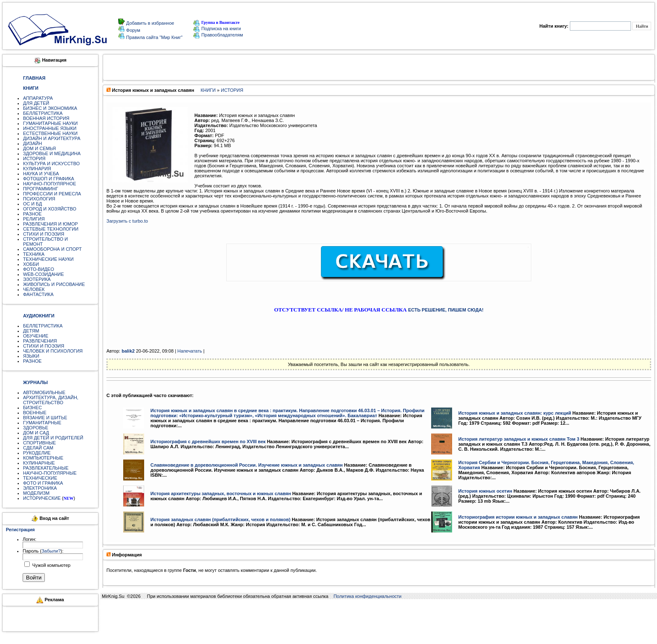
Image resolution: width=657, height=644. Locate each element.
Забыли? (51, 551)
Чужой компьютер (51, 565)
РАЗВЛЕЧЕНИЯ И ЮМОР (50, 224)
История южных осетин (485, 491)
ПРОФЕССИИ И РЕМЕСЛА (52, 194)
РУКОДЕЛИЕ (37, 453)
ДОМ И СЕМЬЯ (39, 148)
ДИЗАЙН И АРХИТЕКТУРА (52, 138)
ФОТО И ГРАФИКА (43, 483)
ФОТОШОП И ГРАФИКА (49, 179)
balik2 (128, 351)
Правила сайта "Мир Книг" (154, 37)
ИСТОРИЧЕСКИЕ (42, 498)
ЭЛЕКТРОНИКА (40, 488)
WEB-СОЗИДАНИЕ (44, 274)
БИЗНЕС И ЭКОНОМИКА (50, 108)
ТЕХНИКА (34, 254)
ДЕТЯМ (31, 331)
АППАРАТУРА (38, 98)
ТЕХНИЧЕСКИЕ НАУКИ (48, 259)
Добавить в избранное (150, 23)
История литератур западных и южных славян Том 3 (519, 439)
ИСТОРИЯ (34, 158)
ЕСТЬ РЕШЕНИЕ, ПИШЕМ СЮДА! (446, 310)
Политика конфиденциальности (367, 596)
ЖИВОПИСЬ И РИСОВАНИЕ (54, 284)
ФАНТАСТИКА (38, 294)
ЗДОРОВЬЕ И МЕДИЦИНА (52, 153)
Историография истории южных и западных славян (518, 517)
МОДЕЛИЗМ (36, 493)
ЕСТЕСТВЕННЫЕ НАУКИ (50, 133)
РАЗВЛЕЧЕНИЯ (40, 341)
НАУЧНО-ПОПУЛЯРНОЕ (50, 184)
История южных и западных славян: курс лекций (515, 413)
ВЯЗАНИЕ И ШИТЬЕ (45, 418)
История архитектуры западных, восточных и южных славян (221, 493)
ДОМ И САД (36, 433)
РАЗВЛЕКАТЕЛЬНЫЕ (46, 468)
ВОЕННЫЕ (35, 413)
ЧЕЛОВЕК (34, 289)
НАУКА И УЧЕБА (41, 174)
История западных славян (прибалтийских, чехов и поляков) (220, 519)
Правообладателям (218, 35)
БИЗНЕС (32, 408)
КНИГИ (208, 90)
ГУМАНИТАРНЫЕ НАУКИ (50, 123)
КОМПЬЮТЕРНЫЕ (43, 458)
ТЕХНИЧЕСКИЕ (40, 478)
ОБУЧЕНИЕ (36, 336)
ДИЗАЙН (32, 143)
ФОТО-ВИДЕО (39, 269)
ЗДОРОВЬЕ (36, 428)
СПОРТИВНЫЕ (39, 443)
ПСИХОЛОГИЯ (39, 199)
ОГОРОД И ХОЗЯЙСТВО (50, 209)
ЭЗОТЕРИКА (37, 279)
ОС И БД (32, 204)
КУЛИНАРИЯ (37, 169)
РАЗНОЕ (32, 214)
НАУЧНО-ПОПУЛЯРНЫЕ (50, 473)
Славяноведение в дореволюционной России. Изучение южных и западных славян (247, 465)
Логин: (30, 539)
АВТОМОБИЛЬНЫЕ (44, 392)
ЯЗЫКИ (31, 356)
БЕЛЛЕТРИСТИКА (43, 113)
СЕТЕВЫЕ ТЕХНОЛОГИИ (51, 229)
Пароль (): (43, 551)
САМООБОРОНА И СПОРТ (52, 249)
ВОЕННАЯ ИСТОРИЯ (46, 118)
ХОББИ (31, 264)
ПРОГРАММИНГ (41, 189)
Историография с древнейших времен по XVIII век (208, 441)
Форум (132, 30)
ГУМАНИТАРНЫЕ (42, 423)
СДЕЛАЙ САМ (38, 448)
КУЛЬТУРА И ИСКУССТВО (51, 164)
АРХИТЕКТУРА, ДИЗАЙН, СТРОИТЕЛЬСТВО (51, 400)
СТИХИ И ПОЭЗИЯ (44, 234)
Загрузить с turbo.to (127, 221)
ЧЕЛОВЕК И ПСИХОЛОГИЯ (53, 351)
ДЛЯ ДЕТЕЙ (36, 103)
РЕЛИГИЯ (34, 219)
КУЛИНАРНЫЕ (39, 463)
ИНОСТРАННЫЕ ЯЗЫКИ (50, 128)
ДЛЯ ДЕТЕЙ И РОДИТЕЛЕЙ (53, 438)
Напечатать (190, 351)
